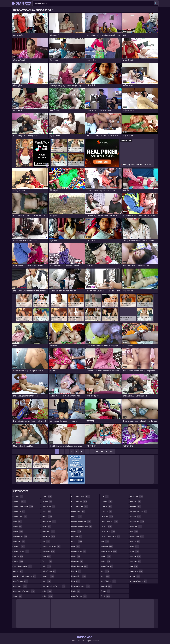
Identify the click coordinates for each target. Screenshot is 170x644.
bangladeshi (20, 536)
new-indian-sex (80, 586)
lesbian (77, 536)
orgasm (107, 501)
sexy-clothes (108, 581)
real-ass (107, 546)
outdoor (106, 511)
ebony (17, 596)
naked (76, 571)
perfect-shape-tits (110, 536)
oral (105, 496)
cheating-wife (21, 551)
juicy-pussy (78, 511)
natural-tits (79, 576)
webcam (136, 526)
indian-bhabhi (80, 506)
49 (97, 451)
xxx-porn (136, 571)
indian (47, 596)
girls (46, 556)
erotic (47, 496)
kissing (76, 516)
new (76, 581)
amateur (19, 501)
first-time (49, 536)
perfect (106, 526)
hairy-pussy (49, 571)
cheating (19, 546)
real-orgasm (109, 551)
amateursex (20, 516)
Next (112, 451)
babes (17, 526)
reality (106, 556)
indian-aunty (79, 501)
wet (134, 531)
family (47, 516)
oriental (106, 506)
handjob (48, 576)
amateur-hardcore (23, 506)
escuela (47, 501)
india (47, 591)
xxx (134, 566)
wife (134, 546)
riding (105, 561)
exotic (46, 511)
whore (135, 541)
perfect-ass (108, 531)
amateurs (19, 511)
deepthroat (20, 586)
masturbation (80, 566)
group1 (47, 561)
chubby (18, 556)
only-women (79, 596)
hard (46, 581)
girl (46, 541)
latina (76, 531)
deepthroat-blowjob (24, 591)
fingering (48, 531)
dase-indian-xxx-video (24, 576)
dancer (18, 571)
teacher (136, 501)
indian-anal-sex (80, 496)
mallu (76, 556)
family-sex (49, 521)
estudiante (48, 506)
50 (102, 451)
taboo (105, 591)
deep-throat (20, 581)
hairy (47, 566)
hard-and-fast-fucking (54, 586)
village (135, 516)
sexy (105, 576)
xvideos (135, 561)
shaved (106, 586)
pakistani (107, 516)
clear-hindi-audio (22, 566)
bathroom (19, 541)
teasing (135, 506)
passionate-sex (109, 521)
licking (77, 541)
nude (76, 591)
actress (18, 496)
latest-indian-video (82, 526)
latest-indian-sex (81, 521)
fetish (46, 526)
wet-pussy (137, 536)
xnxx (135, 551)
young (135, 576)
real (105, 541)
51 (107, 451)
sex (105, 571)
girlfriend (48, 551)
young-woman (138, 581)
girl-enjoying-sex (51, 546)
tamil (105, 596)
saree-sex (107, 566)
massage (77, 561)
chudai (18, 561)
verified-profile (138, 511)
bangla (18, 531)
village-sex (137, 521)
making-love (79, 551)
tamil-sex (137, 496)
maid (75, 546)
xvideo (135, 556)
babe (17, 521)
